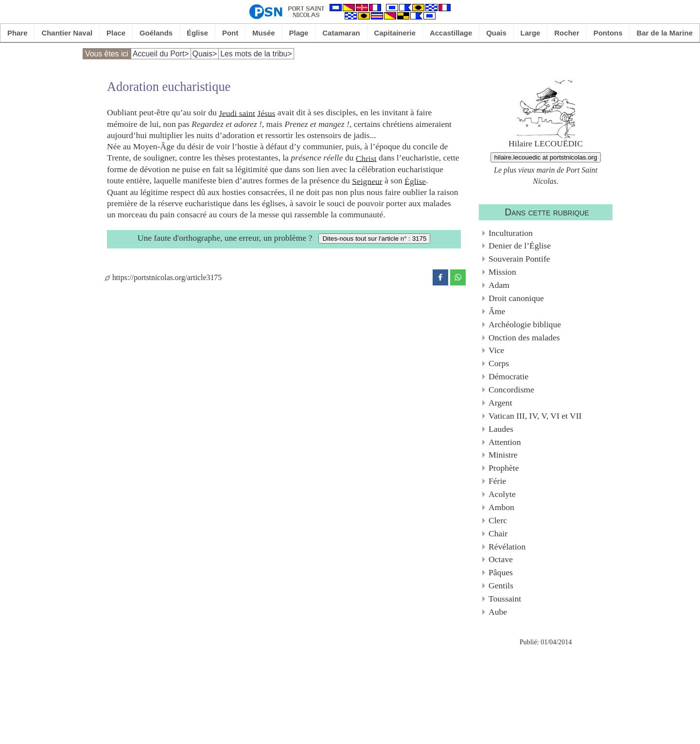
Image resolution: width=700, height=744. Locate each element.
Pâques (501, 572)
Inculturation (511, 233)
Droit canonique (516, 298)
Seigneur (367, 181)
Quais (496, 33)
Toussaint (505, 599)
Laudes (501, 429)
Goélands (156, 33)
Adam (499, 285)
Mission (502, 272)
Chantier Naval (67, 33)
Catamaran (341, 33)
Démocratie (508, 376)
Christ (366, 158)
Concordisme (511, 390)
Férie (497, 481)
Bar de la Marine (665, 33)
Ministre (503, 455)
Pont (230, 33)
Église (197, 33)
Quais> (205, 54)
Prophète (504, 468)
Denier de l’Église (520, 246)
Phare (17, 33)
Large (531, 33)
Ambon (501, 507)
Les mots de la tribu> (256, 54)
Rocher (567, 33)
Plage (299, 33)
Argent (500, 403)
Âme (497, 311)
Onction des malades (524, 337)
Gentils (501, 585)
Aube (498, 612)
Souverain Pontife (519, 259)
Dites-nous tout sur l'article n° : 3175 (374, 239)
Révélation (507, 547)
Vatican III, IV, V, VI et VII (535, 416)
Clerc (498, 520)
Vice (496, 350)
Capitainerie (395, 33)
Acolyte (502, 494)
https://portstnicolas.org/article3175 (163, 277)
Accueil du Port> (161, 54)
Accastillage (451, 33)
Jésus (266, 113)
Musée (264, 33)
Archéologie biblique (525, 324)
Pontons (608, 33)
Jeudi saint (237, 113)
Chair (498, 533)
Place (116, 33)
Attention (505, 442)
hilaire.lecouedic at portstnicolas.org (546, 157)
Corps (499, 363)
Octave (501, 559)
